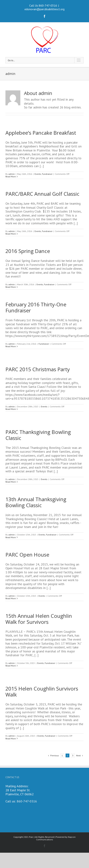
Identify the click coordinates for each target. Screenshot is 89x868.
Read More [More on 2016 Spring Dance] (11, 287)
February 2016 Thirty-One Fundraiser (36, 307)
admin (12, 174)
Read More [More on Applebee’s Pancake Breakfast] (11, 176)
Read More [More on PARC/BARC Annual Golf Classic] (11, 234)
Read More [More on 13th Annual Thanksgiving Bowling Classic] (11, 537)
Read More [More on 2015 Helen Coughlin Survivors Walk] (11, 739)
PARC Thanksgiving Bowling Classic (38, 435)
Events (38, 174)
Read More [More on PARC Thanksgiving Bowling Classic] (11, 482)
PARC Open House (27, 555)
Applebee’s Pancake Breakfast (41, 133)
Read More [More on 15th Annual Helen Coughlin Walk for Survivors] (11, 666)
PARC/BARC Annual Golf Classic (42, 194)
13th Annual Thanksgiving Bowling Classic (36, 502)
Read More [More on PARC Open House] (11, 598)
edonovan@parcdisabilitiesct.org (44, 9)
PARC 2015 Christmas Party (38, 369)
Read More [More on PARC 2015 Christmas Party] (11, 409)
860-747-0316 (27, 801)
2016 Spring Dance (28, 251)
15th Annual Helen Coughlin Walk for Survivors (39, 619)
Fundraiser (47, 174)
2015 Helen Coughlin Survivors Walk (42, 692)
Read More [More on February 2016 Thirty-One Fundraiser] (11, 346)
